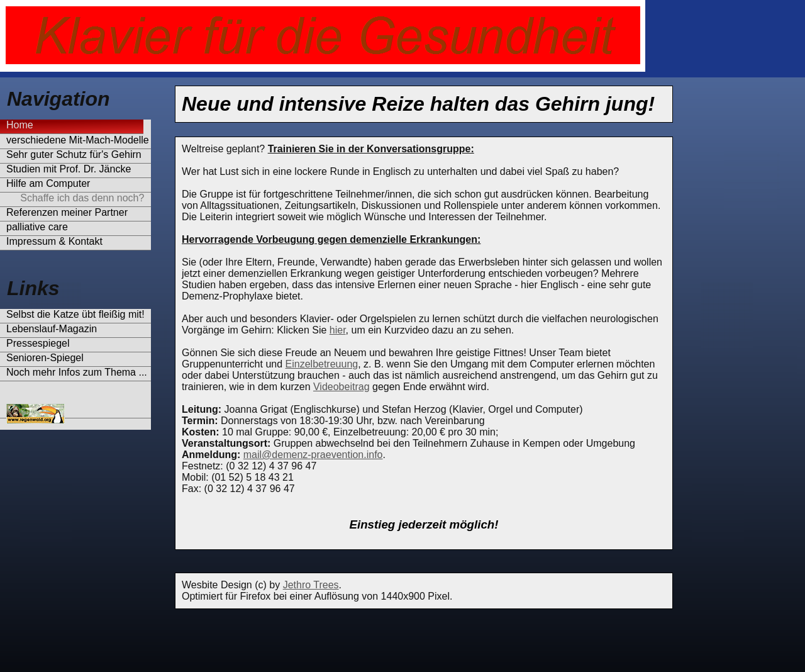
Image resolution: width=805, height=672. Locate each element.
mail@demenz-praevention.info (313, 455)
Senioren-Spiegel (45, 358)
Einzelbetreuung (322, 364)
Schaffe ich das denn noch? (75, 198)
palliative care (37, 227)
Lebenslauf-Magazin (52, 329)
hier (338, 330)
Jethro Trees (311, 585)
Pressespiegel (38, 343)
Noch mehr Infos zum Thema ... (77, 372)
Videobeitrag (341, 387)
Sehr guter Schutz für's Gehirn (74, 154)
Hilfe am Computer (48, 183)
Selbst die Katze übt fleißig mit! (75, 314)
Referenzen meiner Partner (67, 212)
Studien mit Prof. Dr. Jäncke (69, 169)
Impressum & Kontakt (54, 241)
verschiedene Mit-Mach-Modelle (78, 140)
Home (20, 125)
